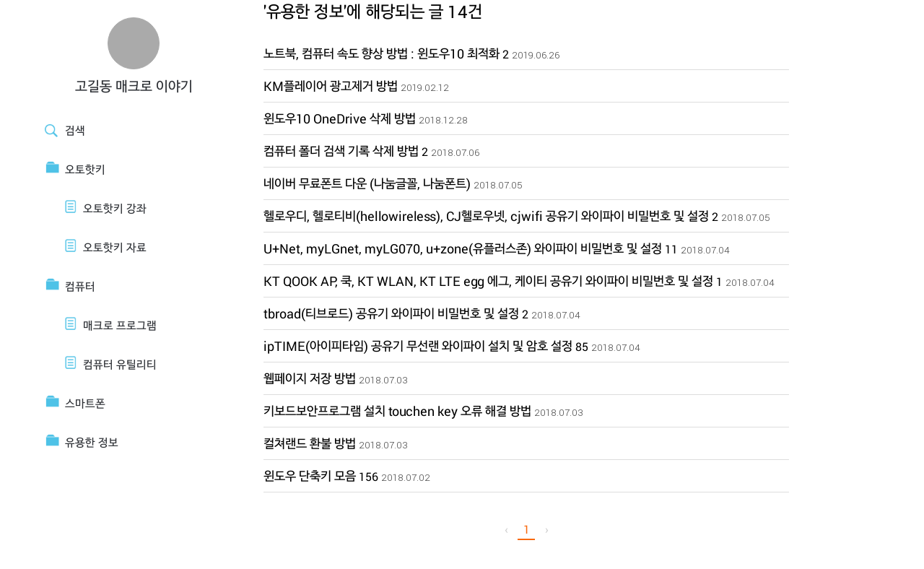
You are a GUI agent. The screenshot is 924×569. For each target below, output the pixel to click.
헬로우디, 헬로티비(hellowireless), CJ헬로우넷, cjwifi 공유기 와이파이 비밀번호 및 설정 (486, 216)
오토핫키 (85, 169)
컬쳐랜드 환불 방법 (310, 443)
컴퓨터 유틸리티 (120, 364)
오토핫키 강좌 (115, 208)
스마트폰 (85, 403)
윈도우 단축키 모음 (310, 476)
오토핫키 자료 (115, 247)
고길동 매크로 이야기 (134, 86)
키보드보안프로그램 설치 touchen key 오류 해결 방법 (397, 411)
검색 (75, 130)
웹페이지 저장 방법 (310, 378)
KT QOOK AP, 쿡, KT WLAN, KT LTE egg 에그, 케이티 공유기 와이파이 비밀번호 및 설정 (488, 281)
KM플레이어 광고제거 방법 (331, 86)
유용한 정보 (92, 442)
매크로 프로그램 (120, 325)
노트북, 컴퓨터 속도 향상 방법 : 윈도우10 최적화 (382, 53)
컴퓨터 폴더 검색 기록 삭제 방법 (341, 151)
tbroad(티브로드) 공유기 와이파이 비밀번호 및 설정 (391, 313)
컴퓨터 (80, 286)
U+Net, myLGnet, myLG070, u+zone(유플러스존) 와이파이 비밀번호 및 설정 (463, 248)
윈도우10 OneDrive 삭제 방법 (340, 118)
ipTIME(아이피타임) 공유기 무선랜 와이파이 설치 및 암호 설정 (418, 346)
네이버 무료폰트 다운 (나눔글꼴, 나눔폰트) (367, 183)
